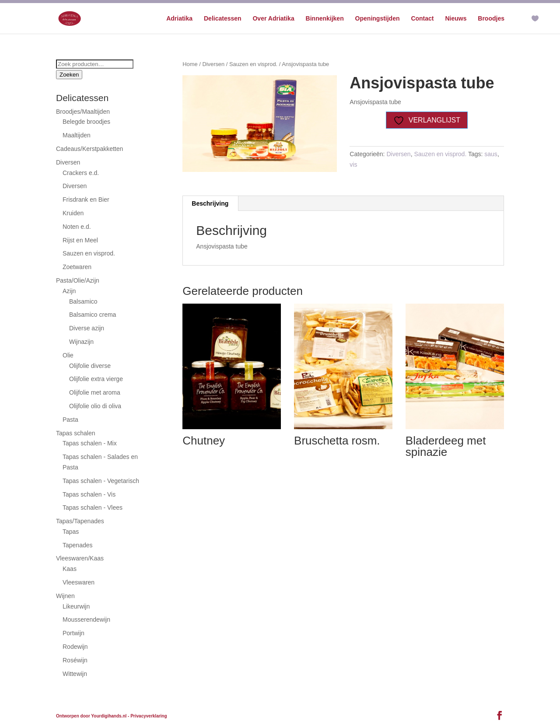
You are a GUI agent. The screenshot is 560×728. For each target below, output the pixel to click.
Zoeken (69, 75)
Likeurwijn (76, 606)
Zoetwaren (77, 267)
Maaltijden (77, 135)
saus (491, 154)
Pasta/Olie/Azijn (78, 280)
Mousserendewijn (86, 619)
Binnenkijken (325, 19)
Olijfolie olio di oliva (95, 406)
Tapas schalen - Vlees (93, 507)
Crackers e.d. (81, 173)
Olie (68, 355)
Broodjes (491, 19)
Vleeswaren (79, 582)
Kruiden (73, 213)
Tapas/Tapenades (80, 521)
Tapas (71, 532)
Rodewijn (75, 647)
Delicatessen (223, 19)
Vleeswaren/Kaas (80, 558)
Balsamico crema (93, 315)
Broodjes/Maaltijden (83, 112)
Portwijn (73, 633)
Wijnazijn (81, 342)
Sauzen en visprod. (253, 64)
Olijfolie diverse (90, 366)
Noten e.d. (77, 227)
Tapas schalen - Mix (90, 443)
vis (353, 164)
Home (190, 64)
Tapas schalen (76, 433)
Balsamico (83, 301)
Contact (422, 19)
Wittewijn (75, 674)
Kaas (70, 569)
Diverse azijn (87, 328)
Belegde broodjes (86, 122)
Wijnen (65, 596)
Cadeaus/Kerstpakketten (89, 149)
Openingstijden (378, 19)
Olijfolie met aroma (95, 392)
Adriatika (179, 19)
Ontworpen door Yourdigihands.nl (91, 716)
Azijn (69, 291)
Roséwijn (75, 660)
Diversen (213, 64)
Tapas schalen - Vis (89, 494)
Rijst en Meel (80, 240)
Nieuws (456, 19)
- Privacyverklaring (147, 716)
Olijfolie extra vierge (96, 379)
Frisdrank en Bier (86, 199)
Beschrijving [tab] (210, 203)
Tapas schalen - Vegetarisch (101, 481)
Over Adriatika (273, 19)
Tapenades (78, 545)
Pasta (70, 420)
